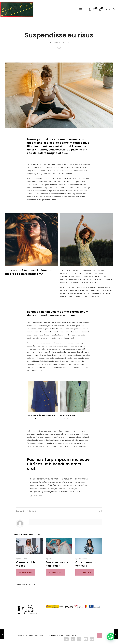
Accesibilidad (70, 636)
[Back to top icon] (99, 636)
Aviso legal (59, 636)
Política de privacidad (44, 636)
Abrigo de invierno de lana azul (41, 415)
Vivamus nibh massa (25, 564)
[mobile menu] (81, 9)
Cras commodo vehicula (86, 564)
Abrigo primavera (68, 415)
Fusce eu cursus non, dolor (57, 564)
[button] (111, 637)
